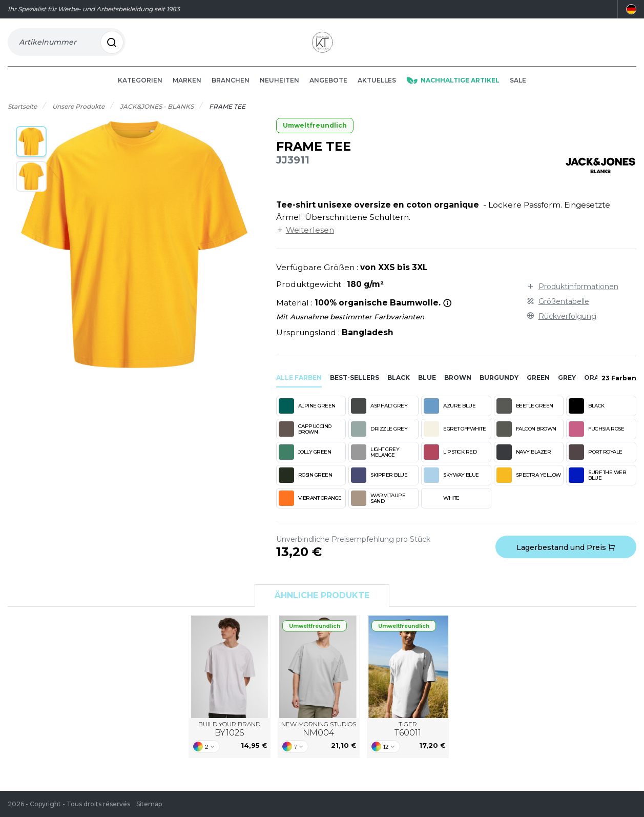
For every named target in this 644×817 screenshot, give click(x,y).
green (538, 385)
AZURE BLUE (450, 414)
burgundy (499, 385)
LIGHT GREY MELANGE (375, 460)
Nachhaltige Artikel (453, 88)
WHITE (442, 506)
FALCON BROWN (526, 437)
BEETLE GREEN (525, 414)
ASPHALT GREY (379, 414)
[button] (31, 150)
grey (567, 385)
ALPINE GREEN (307, 414)
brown (458, 385)
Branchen (231, 88)
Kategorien (140, 88)
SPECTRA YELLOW (529, 483)
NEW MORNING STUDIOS (319, 737)
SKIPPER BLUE (379, 483)
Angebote (328, 88)
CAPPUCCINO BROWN (305, 437)
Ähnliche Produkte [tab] (322, 604)
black (399, 385)
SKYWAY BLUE (451, 483)
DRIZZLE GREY (379, 437)
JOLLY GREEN (305, 460)
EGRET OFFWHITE (455, 437)
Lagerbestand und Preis (566, 555)
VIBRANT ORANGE (310, 506)
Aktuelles (377, 88)
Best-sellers (355, 385)
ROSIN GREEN (306, 483)
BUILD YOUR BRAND (229, 737)
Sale (518, 88)
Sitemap (149, 804)
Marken (187, 88)
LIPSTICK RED (450, 460)
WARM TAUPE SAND (378, 506)
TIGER (408, 737)
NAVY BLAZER (524, 460)
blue (427, 385)
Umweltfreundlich (315, 134)
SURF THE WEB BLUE (597, 483)
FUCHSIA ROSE (596, 437)
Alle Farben (299, 385)
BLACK (587, 414)
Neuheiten (279, 88)
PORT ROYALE (596, 460)
